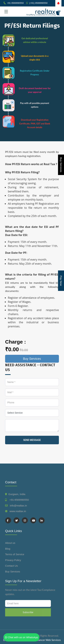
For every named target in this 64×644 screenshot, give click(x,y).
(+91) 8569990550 (38, 3)
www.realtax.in (18, 511)
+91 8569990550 (15, 3)
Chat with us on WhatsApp (22, 637)
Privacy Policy (13, 560)
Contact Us (11, 566)
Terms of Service (15, 554)
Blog (8, 549)
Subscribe (28, 612)
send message (32, 440)
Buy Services (61, 165)
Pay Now (61, 281)
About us (10, 543)
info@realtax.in (18, 506)
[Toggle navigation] (6, 12)
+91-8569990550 (18, 500)
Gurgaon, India (17, 494)
